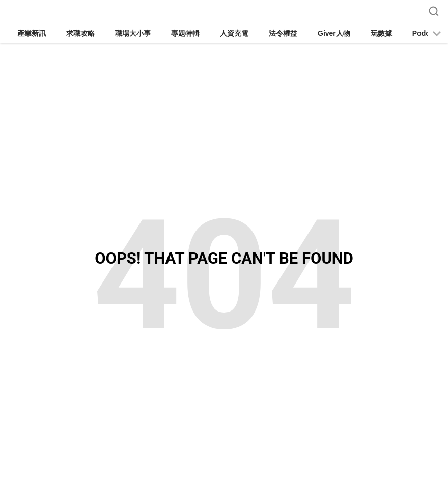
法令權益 (283, 33)
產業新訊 (32, 33)
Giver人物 (334, 33)
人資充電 (234, 33)
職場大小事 (133, 33)
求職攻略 (80, 33)
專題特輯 (185, 33)
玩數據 (381, 33)
